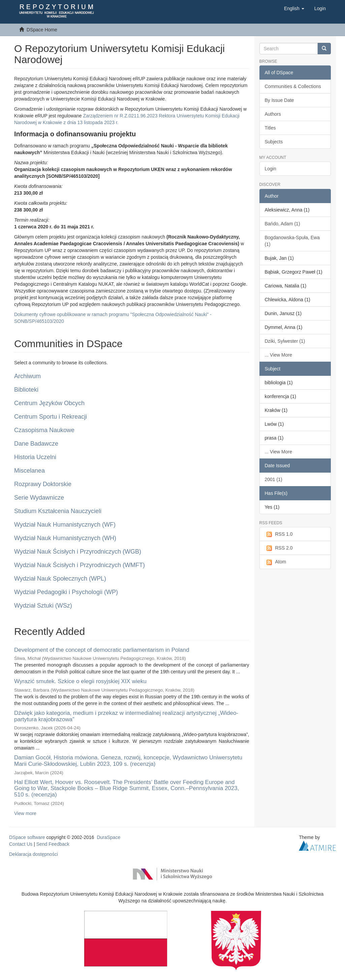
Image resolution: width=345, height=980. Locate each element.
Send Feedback (53, 844)
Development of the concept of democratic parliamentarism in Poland (102, 650)
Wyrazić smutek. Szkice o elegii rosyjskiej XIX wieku (80, 681)
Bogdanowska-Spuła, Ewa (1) (292, 241)
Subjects (274, 142)
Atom (276, 562)
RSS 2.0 (279, 548)
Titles (270, 128)
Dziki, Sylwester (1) (285, 341)
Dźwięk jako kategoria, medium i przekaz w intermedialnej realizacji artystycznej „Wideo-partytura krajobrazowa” (126, 716)
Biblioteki (26, 390)
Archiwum (27, 376)
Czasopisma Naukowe (44, 430)
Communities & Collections (293, 86)
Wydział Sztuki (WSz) (43, 606)
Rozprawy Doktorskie (43, 484)
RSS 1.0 (279, 534)
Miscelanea (29, 471)
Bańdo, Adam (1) (283, 224)
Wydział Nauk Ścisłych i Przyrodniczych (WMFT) (80, 565)
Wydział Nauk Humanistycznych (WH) (65, 538)
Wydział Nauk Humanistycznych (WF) (65, 525)
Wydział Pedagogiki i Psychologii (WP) (66, 592)
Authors (273, 114)
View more (25, 813)
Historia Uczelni (35, 457)
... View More (278, 355)
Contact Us (21, 844)
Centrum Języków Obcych (49, 403)
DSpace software (27, 837)
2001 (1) (274, 479)
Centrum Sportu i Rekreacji (51, 417)
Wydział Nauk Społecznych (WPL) (60, 579)
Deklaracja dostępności (34, 854)
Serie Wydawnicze (39, 498)
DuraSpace (108, 837)
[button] (294, 8)
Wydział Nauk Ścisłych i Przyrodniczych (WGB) (78, 552)
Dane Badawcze (36, 444)
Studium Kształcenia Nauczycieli (58, 511)
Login (271, 169)
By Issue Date (279, 100)
